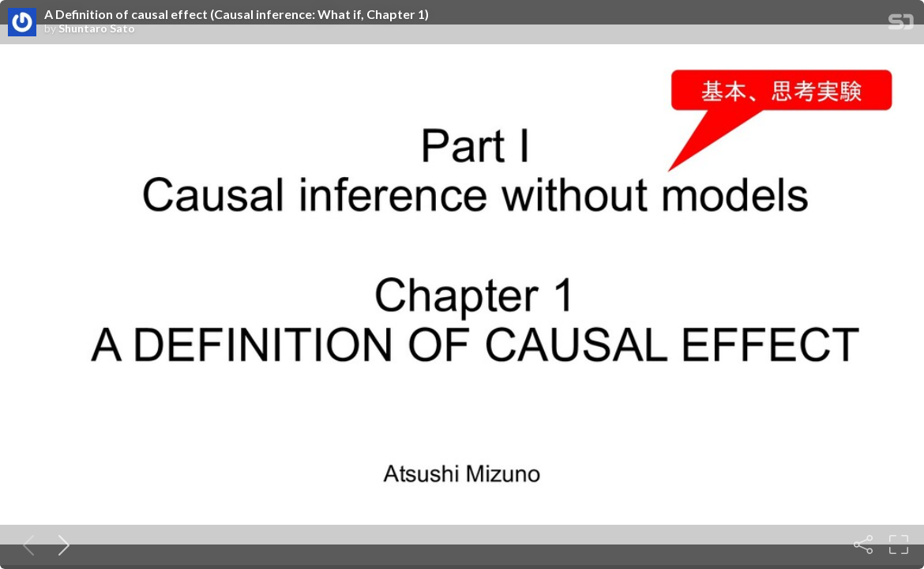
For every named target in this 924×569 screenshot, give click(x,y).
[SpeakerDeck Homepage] (901, 25)
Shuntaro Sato (97, 28)
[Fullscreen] (899, 545)
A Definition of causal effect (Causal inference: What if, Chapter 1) (237, 14)
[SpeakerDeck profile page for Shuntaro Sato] (22, 23)
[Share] (863, 545)
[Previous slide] (25, 545)
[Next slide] (61, 545)
